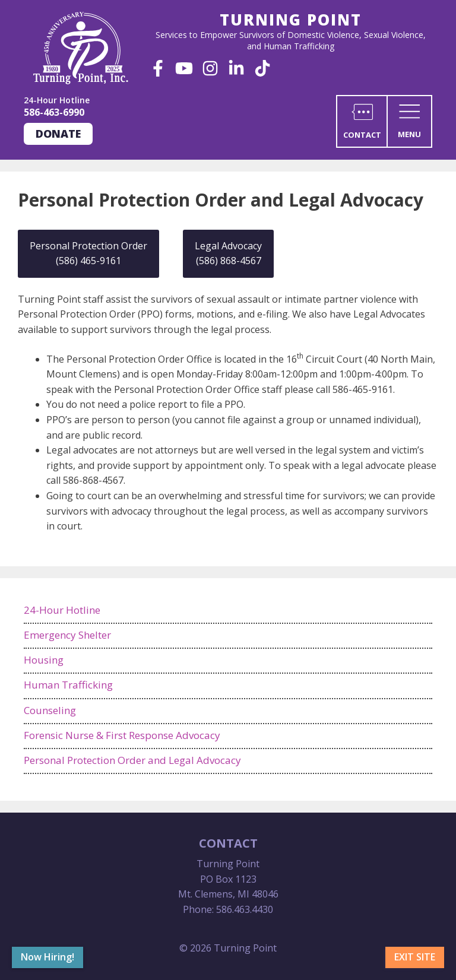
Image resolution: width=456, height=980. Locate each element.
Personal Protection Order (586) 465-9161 (88, 253)
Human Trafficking (68, 685)
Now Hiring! (47, 957)
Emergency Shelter (67, 635)
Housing (44, 660)
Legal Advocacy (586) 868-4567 (228, 253)
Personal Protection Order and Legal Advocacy (132, 760)
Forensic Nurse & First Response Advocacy (122, 735)
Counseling (50, 710)
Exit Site (415, 957)
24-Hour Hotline (62, 610)
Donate (58, 134)
